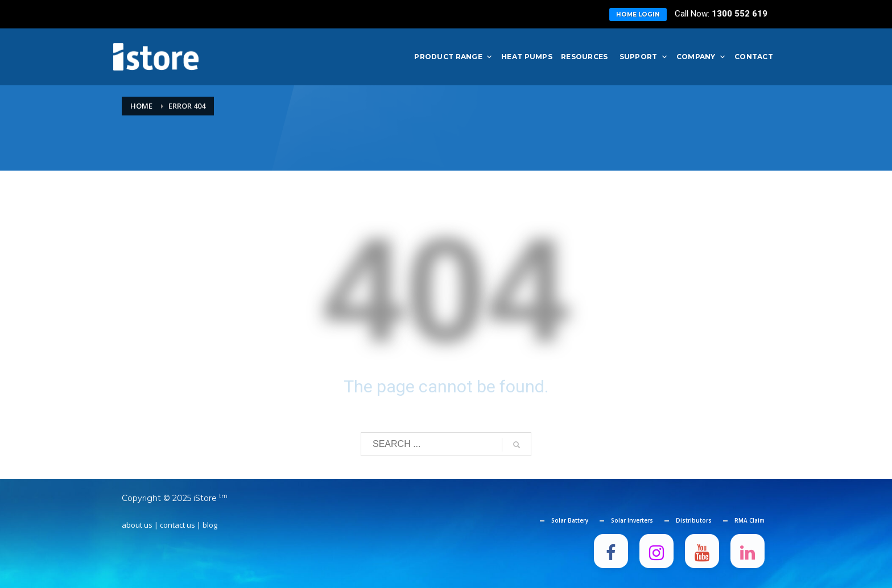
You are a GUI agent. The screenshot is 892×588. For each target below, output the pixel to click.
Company (701, 57)
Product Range (453, 57)
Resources (585, 57)
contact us (177, 525)
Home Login (638, 15)
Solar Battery (570, 520)
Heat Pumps (527, 57)
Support (644, 57)
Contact (754, 57)
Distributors (694, 520)
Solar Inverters (632, 520)
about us (137, 525)
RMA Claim (749, 520)
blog (210, 525)
